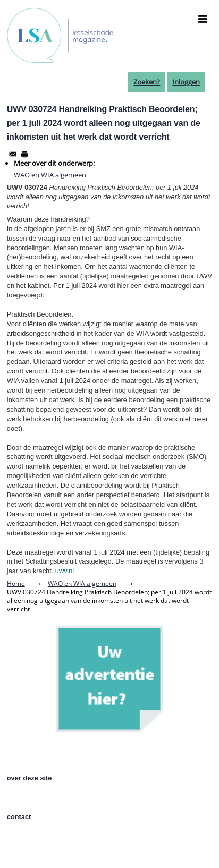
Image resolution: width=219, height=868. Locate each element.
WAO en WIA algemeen (50, 175)
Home (16, 584)
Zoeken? (147, 82)
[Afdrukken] (24, 154)
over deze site (30, 778)
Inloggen (186, 82)
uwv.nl (65, 571)
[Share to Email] (13, 154)
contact (19, 817)
